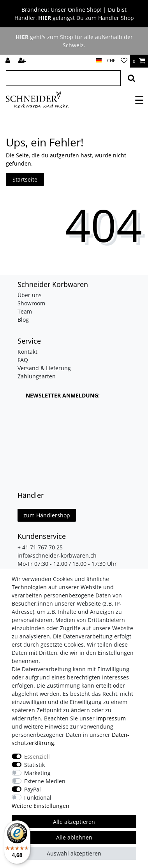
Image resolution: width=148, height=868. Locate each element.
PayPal (33, 789)
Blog (23, 320)
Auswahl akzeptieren (74, 853)
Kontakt (27, 352)
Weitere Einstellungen (41, 806)
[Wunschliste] (124, 61)
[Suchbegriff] (63, 78)
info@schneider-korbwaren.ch (57, 555)
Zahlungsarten (37, 376)
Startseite (25, 179)
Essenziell (37, 757)
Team (25, 311)
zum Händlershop (47, 515)
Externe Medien (45, 781)
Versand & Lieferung (44, 368)
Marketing (37, 773)
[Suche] (131, 78)
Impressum (111, 718)
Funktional (38, 798)
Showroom (31, 303)
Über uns (30, 295)
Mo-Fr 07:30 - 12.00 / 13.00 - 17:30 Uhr (67, 564)
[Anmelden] (9, 61)
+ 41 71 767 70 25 (40, 547)
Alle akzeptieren (74, 822)
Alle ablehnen (74, 837)
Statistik (34, 765)
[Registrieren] (23, 61)
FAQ (23, 360)
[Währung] (111, 61)
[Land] (99, 61)
